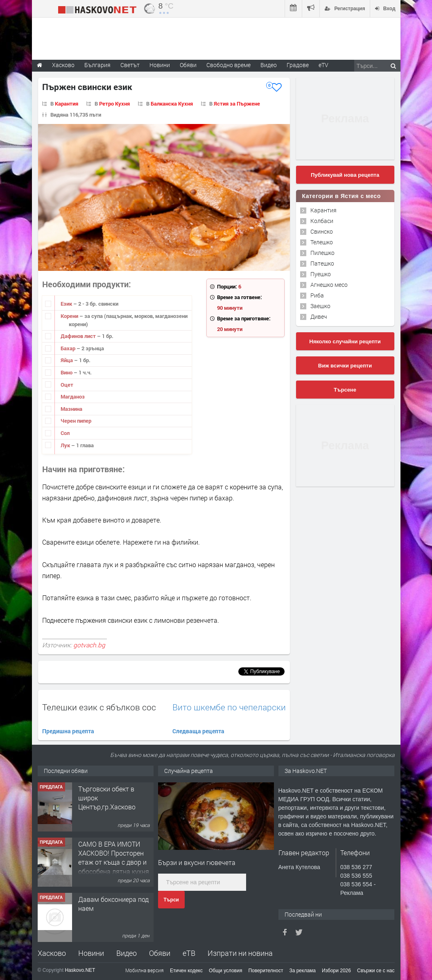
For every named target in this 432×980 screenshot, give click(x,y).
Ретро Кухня (114, 104)
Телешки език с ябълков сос (99, 707)
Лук (66, 445)
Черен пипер (76, 421)
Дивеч (319, 317)
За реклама (302, 971)
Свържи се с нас (376, 971)
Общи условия (225, 971)
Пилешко (322, 253)
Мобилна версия (145, 970)
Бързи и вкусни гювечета (197, 862)
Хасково (52, 953)
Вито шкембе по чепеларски (229, 707)
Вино (67, 372)
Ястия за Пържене (237, 104)
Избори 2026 (336, 971)
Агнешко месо (329, 285)
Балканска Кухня (172, 104)
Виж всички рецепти (345, 366)
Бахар (69, 348)
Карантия (67, 104)
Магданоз (73, 397)
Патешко (322, 263)
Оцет (67, 385)
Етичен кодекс (186, 971)
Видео (127, 953)
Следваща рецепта (198, 731)
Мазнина (71, 409)
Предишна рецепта (68, 731)
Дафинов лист (79, 336)
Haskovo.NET (80, 970)
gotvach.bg (89, 645)
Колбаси (322, 221)
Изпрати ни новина (240, 953)
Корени (70, 316)
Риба (317, 295)
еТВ (189, 953)
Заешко (320, 306)
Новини (160, 65)
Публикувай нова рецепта (345, 175)
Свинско (322, 231)
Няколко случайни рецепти (345, 341)
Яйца (67, 360)
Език (67, 304)
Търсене (345, 390)
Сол (65, 433)
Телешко (322, 242)
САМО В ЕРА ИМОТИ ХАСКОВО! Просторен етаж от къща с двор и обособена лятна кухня (114, 858)
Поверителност (266, 971)
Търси (171, 900)
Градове (298, 65)
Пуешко (321, 274)
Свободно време (228, 65)
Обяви (160, 953)
